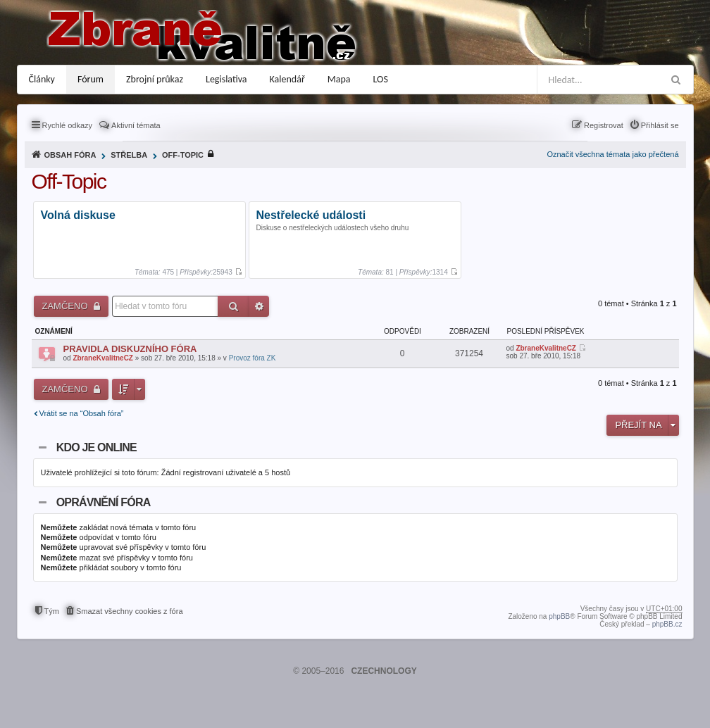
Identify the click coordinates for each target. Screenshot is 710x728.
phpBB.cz (667, 624)
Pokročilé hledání (259, 306)
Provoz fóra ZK (253, 358)
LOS (381, 79)
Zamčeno (67, 306)
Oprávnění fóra (104, 502)
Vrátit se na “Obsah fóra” (82, 413)
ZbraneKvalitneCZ (103, 358)
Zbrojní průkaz (155, 79)
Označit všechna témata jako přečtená (612, 154)
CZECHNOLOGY (384, 671)
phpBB (559, 616)
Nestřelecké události (311, 216)
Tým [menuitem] (52, 611)
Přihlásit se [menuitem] (660, 125)
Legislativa (226, 79)
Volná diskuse (78, 216)
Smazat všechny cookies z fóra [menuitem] (130, 611)
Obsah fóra (70, 155)
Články (42, 79)
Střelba (129, 155)
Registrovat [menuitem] (604, 125)
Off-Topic (183, 155)
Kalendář (287, 79)
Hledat (233, 306)
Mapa (339, 79)
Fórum (91, 79)
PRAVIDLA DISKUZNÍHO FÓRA (130, 349)
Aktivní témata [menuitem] (136, 125)
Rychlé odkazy (68, 125)
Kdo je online (96, 447)
